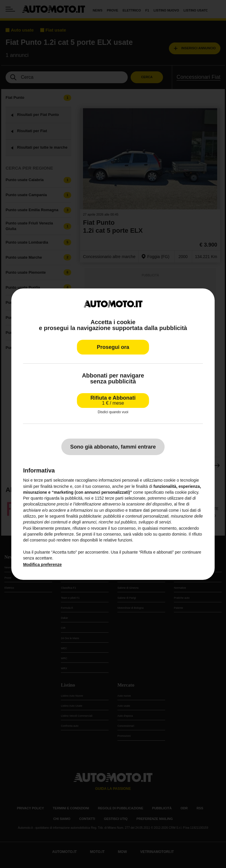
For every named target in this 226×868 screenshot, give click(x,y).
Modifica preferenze (42, 565)
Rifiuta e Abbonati (113, 400)
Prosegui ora (113, 347)
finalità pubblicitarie (84, 516)
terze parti (114, 498)
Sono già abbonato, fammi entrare (113, 447)
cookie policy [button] (186, 492)
